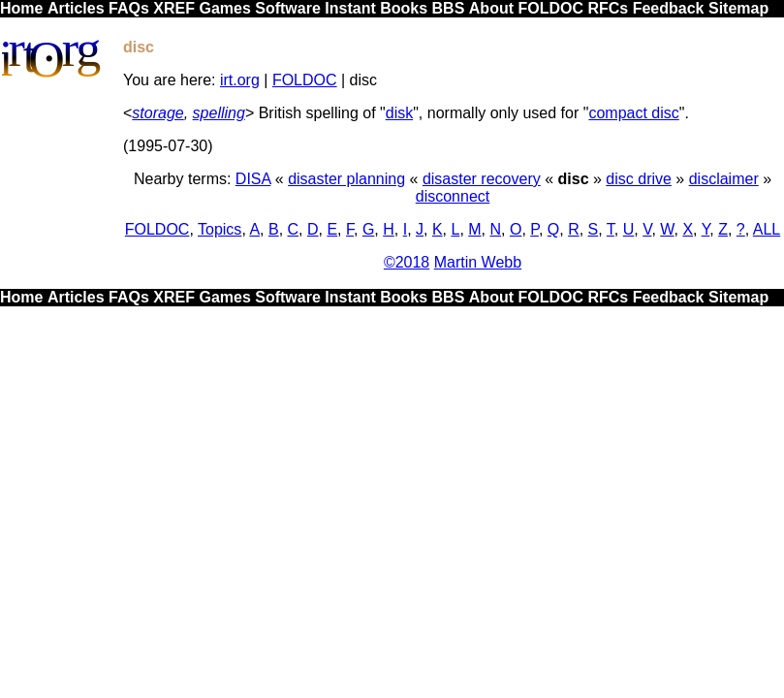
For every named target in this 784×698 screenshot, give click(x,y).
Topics (220, 229)
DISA (253, 179)
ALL (767, 229)
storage (157, 113)
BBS (449, 8)
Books (404, 8)
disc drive (639, 179)
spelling (219, 113)
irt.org (240, 80)
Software (288, 8)
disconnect (453, 196)
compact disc (633, 113)
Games (224, 8)
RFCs (608, 8)
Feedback (669, 8)
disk (399, 113)
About (491, 8)
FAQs (129, 8)
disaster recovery (482, 179)
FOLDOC (550, 8)
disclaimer (724, 179)
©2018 (407, 262)
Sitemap (738, 8)
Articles (76, 8)
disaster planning (346, 179)
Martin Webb (478, 262)
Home (21, 8)
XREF (174, 8)
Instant (350, 8)
